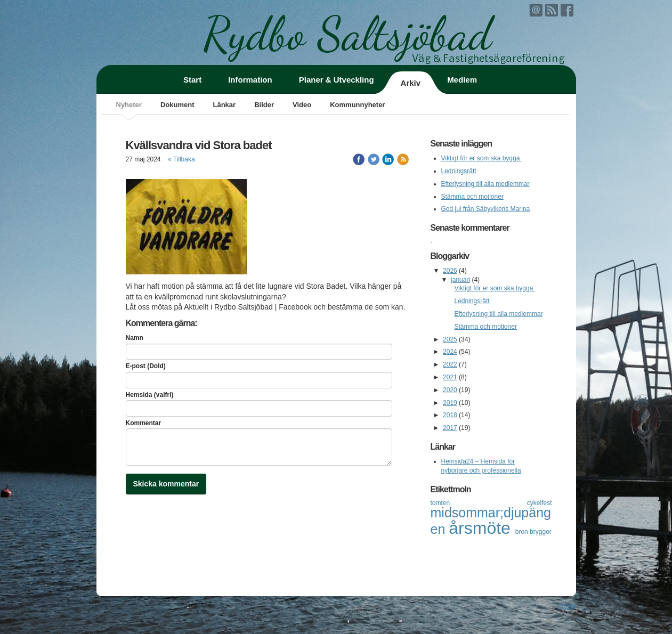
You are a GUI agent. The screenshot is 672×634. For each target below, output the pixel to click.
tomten (479, 503)
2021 (450, 377)
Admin (566, 606)
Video (302, 105)
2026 (450, 271)
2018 (450, 415)
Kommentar (144, 423)
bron (523, 532)
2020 (450, 390)
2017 (450, 428)
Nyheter (129, 105)
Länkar (224, 105)
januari (460, 280)
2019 (450, 403)
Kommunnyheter (357, 105)
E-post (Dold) (146, 366)
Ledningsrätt (459, 171)
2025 (450, 339)
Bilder (264, 105)
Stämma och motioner (472, 197)
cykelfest (540, 503)
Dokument (177, 105)
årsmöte (482, 528)
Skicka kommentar (166, 484)
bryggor (541, 532)
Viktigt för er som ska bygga (481, 158)
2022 (450, 364)
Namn (135, 338)
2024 (450, 352)
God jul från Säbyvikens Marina (486, 209)
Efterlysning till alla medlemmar (485, 184)
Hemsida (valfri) (150, 395)
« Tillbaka (181, 159)
